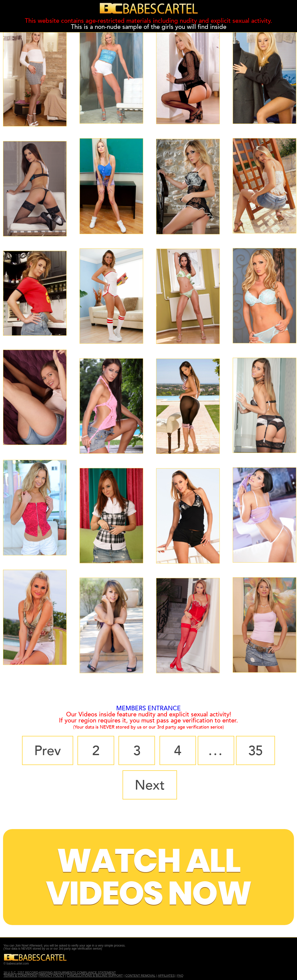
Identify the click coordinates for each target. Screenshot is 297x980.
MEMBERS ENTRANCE (149, 708)
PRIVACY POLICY (52, 976)
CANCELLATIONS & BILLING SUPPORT (95, 976)
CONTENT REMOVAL (140, 976)
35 (255, 751)
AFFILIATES (166, 976)
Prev (48, 751)
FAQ (180, 976)
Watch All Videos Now (149, 877)
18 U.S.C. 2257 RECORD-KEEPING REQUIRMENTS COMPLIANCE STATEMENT (60, 973)
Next (150, 785)
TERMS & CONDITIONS (20, 976)
